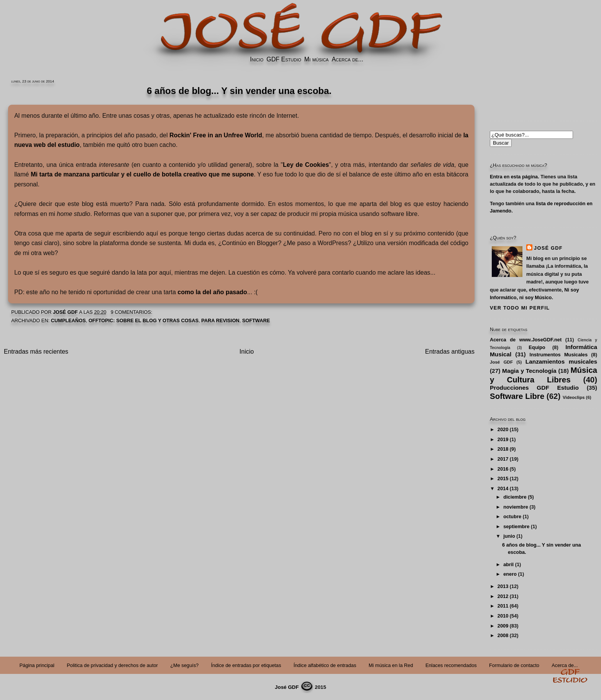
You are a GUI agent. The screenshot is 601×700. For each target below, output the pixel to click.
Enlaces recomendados (451, 665)
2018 (503, 449)
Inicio (257, 59)
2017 (503, 459)
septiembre (516, 526)
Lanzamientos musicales (561, 362)
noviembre (516, 507)
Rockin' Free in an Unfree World (216, 135)
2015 (503, 478)
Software (256, 320)
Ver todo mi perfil (520, 308)
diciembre (515, 497)
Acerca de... (347, 59)
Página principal (37, 665)
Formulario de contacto (514, 665)
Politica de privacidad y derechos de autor (112, 665)
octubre (512, 516)
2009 (503, 626)
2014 (503, 488)
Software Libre (517, 396)
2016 (503, 469)
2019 (503, 439)
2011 (503, 606)
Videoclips (574, 397)
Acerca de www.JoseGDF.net (526, 340)
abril (508, 564)
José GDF (548, 248)
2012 (503, 596)
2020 (503, 429)
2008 (503, 635)
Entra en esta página (514, 177)
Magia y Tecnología (529, 371)
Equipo (537, 347)
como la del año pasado (212, 292)
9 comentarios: (132, 312)
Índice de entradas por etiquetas (246, 665)
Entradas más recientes (36, 352)
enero (510, 574)
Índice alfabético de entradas (325, 665)
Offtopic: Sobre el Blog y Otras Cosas (144, 320)
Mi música (317, 59)
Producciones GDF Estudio (534, 388)
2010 (503, 616)
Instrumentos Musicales (559, 355)
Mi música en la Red (391, 665)
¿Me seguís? (184, 665)
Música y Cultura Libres (544, 375)
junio (509, 536)
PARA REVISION (220, 320)
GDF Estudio (284, 59)
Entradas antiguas (450, 352)
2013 (503, 586)
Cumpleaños (68, 320)
